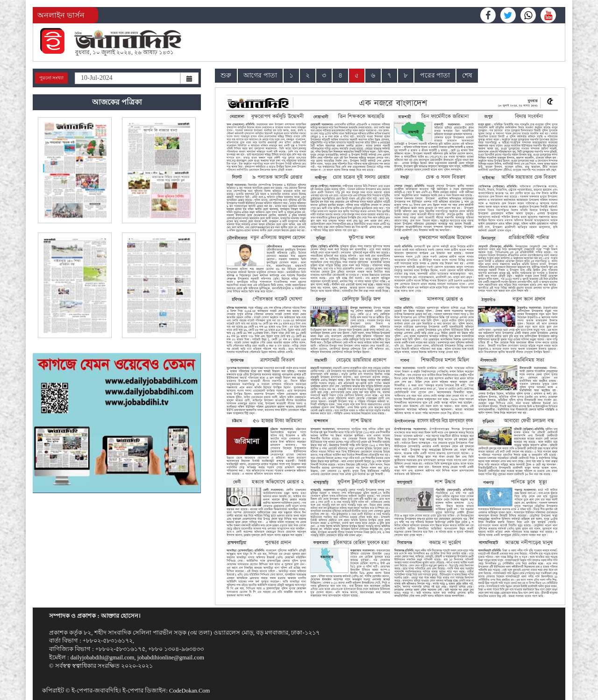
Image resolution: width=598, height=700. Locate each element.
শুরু (226, 75)
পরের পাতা (435, 75)
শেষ (467, 75)
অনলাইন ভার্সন (61, 15)
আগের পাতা (260, 75)
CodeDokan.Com (189, 691)
